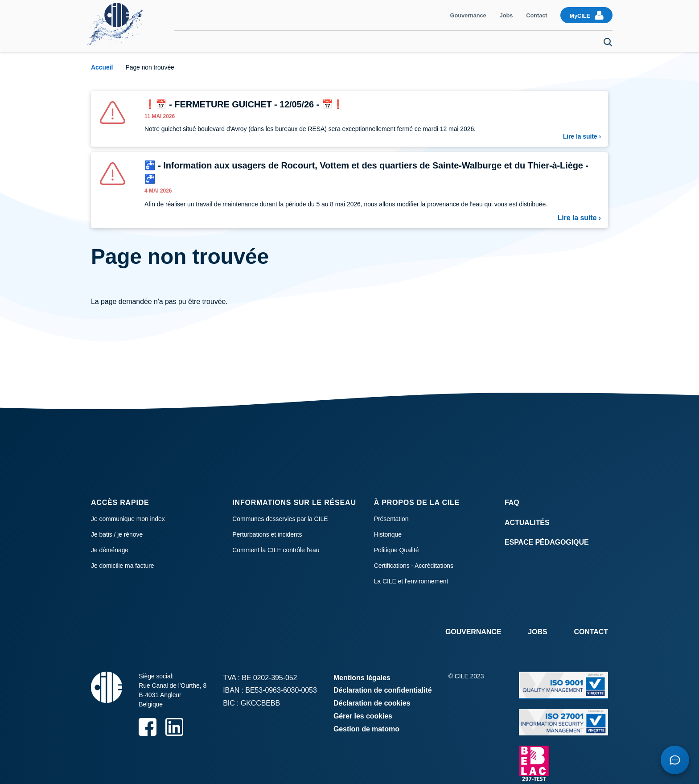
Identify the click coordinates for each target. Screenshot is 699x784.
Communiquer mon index (228, 41)
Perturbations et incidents (267, 534)
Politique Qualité (397, 550)
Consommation (353, 41)
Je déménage (570, 41)
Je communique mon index (128, 519)
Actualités (527, 523)
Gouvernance (468, 15)
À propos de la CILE (417, 503)
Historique (388, 534)
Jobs (506, 15)
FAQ (512, 503)
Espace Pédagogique (547, 542)
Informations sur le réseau (294, 503)
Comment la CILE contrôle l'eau (276, 550)
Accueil (102, 67)
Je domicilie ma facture (123, 566)
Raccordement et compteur (494, 41)
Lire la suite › (582, 136)
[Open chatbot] (674, 759)
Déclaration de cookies (372, 703)
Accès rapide (120, 503)
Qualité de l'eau (414, 41)
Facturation (298, 41)
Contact (537, 15)
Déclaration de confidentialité (383, 690)
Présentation (391, 519)
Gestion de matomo (366, 729)
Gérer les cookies (363, 716)
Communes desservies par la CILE (280, 519)
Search (608, 42)
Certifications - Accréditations (414, 566)
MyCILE (580, 16)
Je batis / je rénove (117, 534)
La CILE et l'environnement (411, 581)
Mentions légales (362, 678)
